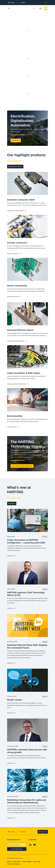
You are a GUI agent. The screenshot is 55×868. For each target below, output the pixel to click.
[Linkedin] (30, 845)
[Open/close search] (34, 8)
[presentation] (22, 3)
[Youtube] (35, 845)
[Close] (46, 3)
